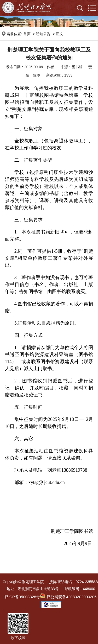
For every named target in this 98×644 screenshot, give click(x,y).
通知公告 (43, 34)
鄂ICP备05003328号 (22, 597)
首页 (27, 34)
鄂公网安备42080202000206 (68, 597)
